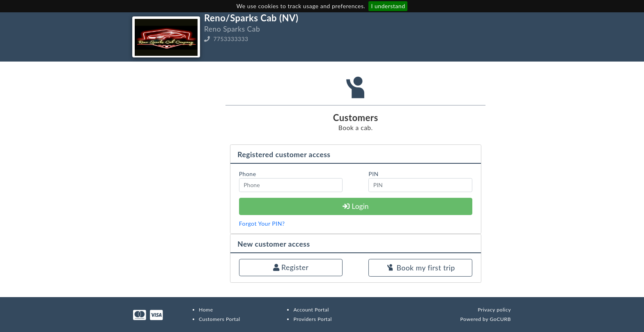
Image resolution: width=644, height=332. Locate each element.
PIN (374, 174)
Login (356, 206)
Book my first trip (420, 268)
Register (291, 267)
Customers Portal (220, 319)
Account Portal (311, 310)
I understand (388, 6)
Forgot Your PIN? (262, 223)
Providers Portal (312, 319)
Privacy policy (494, 310)
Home (206, 310)
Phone (248, 174)
